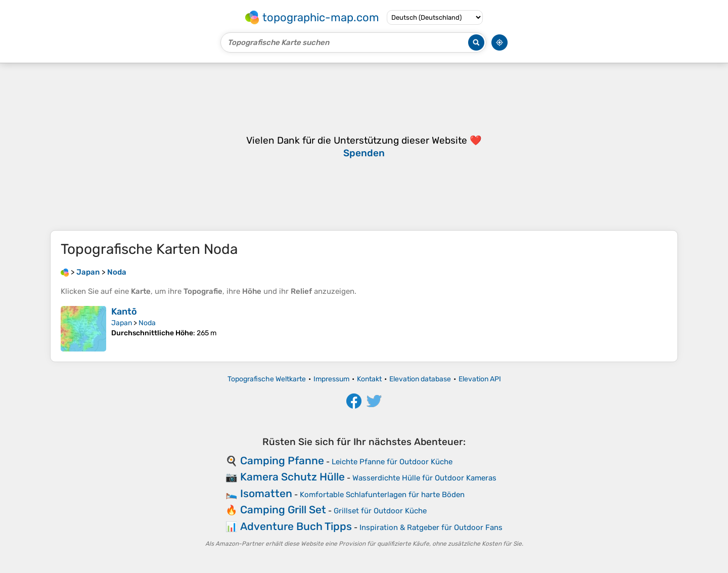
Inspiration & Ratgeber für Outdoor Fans (431, 527)
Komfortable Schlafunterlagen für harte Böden (382, 495)
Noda (147, 323)
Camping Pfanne (282, 460)
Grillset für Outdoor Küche (380, 511)
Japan (122, 323)
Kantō (124, 312)
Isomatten (266, 493)
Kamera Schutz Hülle (292, 477)
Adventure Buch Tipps (296, 526)
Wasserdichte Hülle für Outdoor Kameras (424, 478)
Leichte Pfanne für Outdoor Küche (392, 462)
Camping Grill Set (283, 510)
